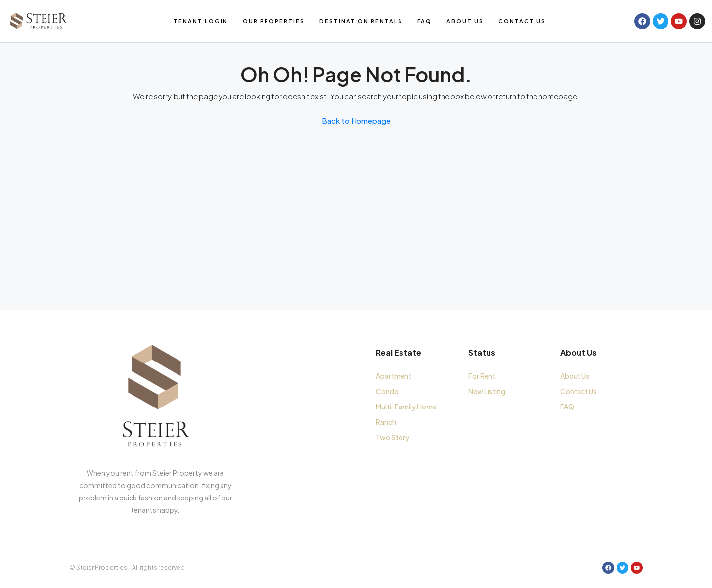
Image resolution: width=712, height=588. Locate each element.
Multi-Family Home (406, 407)
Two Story (393, 437)
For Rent (482, 376)
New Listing (487, 391)
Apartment (394, 376)
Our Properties (274, 21)
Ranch (386, 422)
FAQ (424, 21)
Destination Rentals (361, 21)
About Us (465, 21)
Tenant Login (201, 21)
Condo (387, 391)
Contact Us (522, 21)
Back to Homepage (356, 120)
